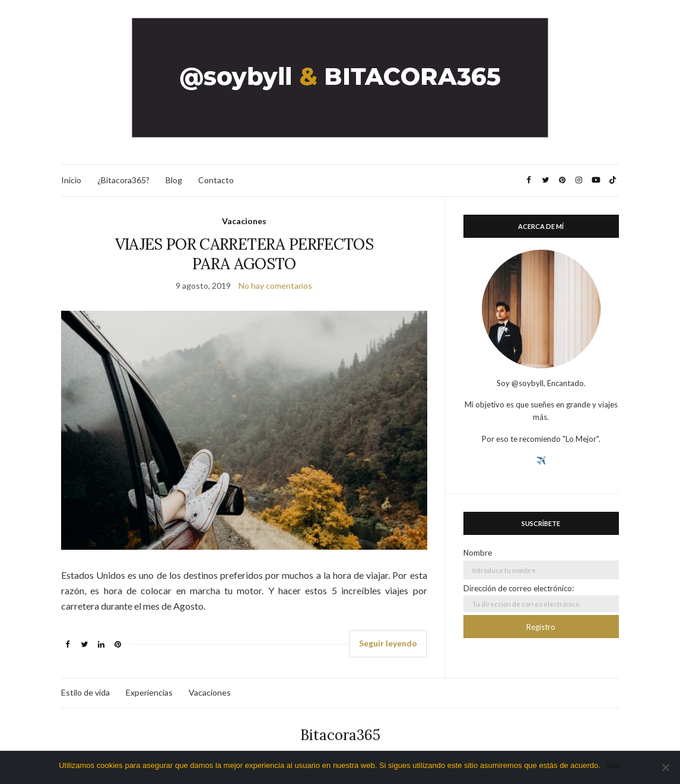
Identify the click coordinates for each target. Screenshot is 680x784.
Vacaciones (244, 221)
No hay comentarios (275, 286)
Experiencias (149, 692)
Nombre (478, 553)
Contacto (216, 180)
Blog (174, 180)
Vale (614, 765)
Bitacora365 (340, 735)
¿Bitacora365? (123, 180)
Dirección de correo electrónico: (541, 597)
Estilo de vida (85, 692)
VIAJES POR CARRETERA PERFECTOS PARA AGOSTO (244, 254)
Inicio (71, 180)
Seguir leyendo (388, 643)
